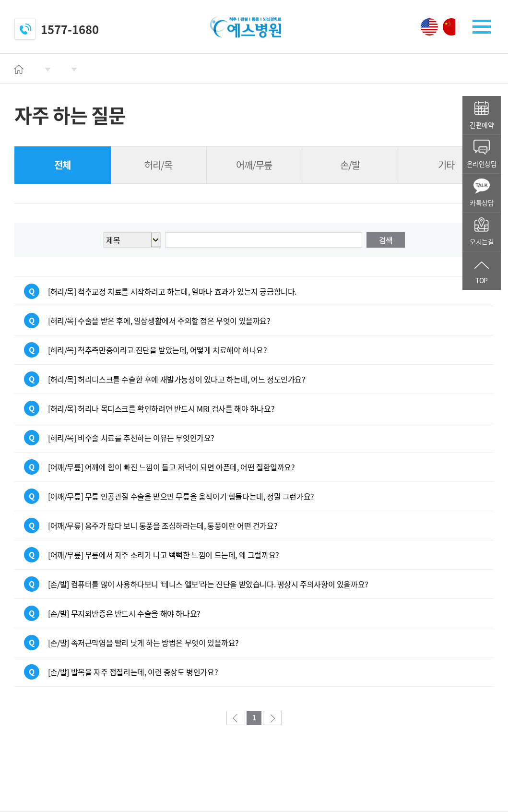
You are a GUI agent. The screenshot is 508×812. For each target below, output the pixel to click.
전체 (62, 165)
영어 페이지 (429, 27)
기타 (446, 165)
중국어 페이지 (451, 27)
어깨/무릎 (254, 165)
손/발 (350, 165)
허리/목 (158, 165)
